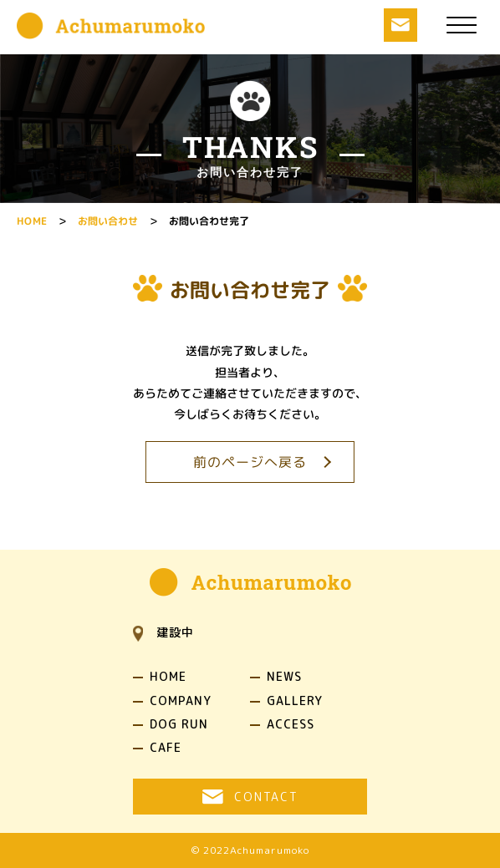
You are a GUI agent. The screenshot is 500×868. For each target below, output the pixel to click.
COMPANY (181, 701)
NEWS (284, 677)
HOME (168, 677)
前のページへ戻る (250, 462)
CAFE (166, 748)
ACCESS (291, 724)
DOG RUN (179, 724)
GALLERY (295, 701)
